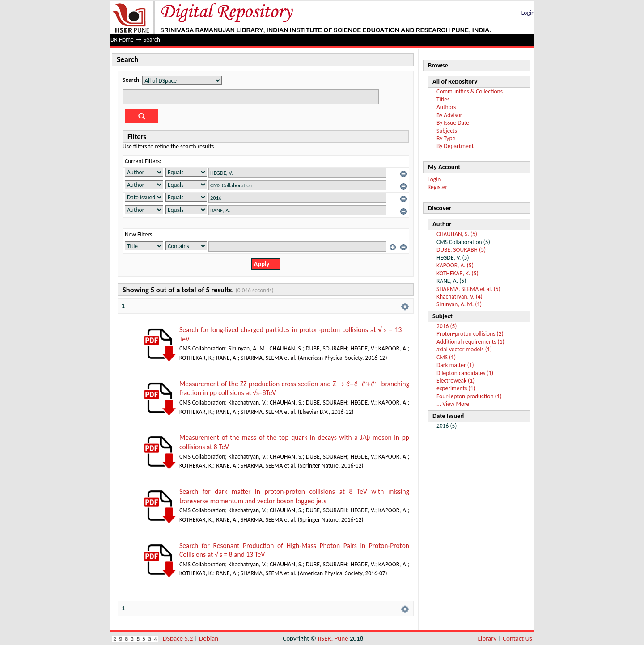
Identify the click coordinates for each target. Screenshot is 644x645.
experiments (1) (456, 388)
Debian (209, 638)
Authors (446, 107)
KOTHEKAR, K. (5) (458, 273)
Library (487, 638)
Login (528, 13)
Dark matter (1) (455, 365)
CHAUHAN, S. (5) (457, 234)
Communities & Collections (470, 91)
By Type (446, 138)
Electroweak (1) (455, 381)
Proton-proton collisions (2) (470, 334)
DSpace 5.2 (179, 638)
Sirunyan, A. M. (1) (459, 304)
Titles (443, 99)
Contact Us (517, 638)
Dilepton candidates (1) (465, 373)
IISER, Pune (333, 638)
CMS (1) (446, 357)
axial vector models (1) (464, 349)
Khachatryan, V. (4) (460, 297)
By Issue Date (453, 123)
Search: (132, 80)
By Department (455, 146)
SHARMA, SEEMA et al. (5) (468, 289)
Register (437, 187)
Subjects (447, 131)
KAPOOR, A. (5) (455, 265)
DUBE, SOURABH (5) (461, 250)
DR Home (122, 40)
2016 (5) (447, 326)
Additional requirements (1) (470, 342)
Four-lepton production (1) (469, 396)
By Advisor (449, 115)
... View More (453, 404)
